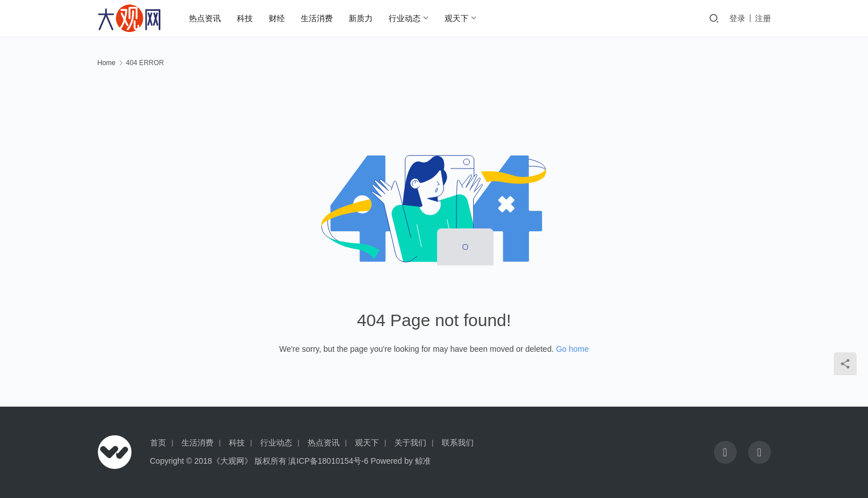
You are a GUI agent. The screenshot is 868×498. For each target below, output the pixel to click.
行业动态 (405, 18)
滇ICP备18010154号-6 (328, 461)
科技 (245, 18)
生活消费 (317, 18)
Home (107, 63)
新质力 (361, 18)
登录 (737, 18)
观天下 (457, 18)
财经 (277, 18)
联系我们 (458, 443)
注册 (763, 18)
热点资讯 (205, 18)
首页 (158, 443)
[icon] (725, 452)
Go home (572, 349)
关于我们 (410, 443)
